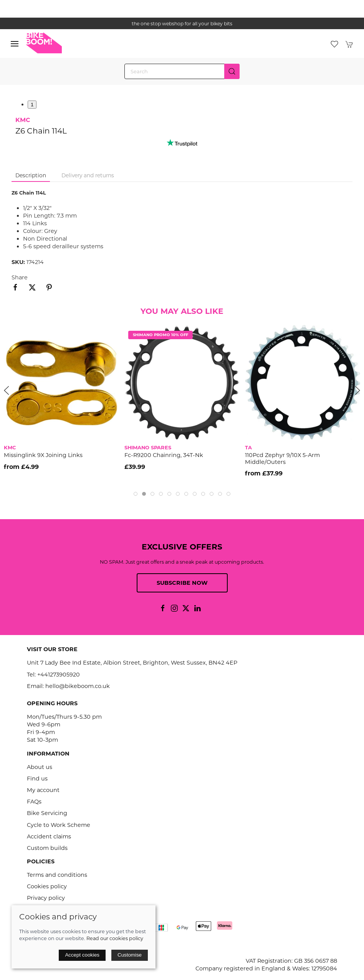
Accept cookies (82, 955)
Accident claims (49, 836)
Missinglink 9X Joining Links (43, 455)
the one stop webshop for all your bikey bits (182, 24)
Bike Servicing (47, 813)
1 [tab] (32, 105)
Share (20, 277)
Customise (130, 955)
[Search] (182, 71)
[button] (15, 44)
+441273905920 (59, 675)
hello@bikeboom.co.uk (78, 686)
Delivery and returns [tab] (88, 175)
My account (43, 790)
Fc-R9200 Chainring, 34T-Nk (164, 455)
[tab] (136, 494)
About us (40, 767)
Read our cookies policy (115, 938)
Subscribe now (182, 583)
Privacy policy (46, 898)
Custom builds (47, 848)
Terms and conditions (57, 875)
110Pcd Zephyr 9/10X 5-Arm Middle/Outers (282, 459)
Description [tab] (31, 175)
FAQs (34, 802)
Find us (37, 779)
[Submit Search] (232, 71)
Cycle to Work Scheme (59, 825)
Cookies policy (47, 886)
